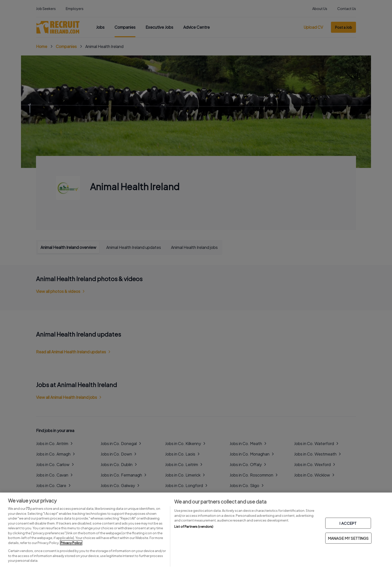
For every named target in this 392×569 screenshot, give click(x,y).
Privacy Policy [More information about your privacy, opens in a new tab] (71, 543)
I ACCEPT (348, 523)
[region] (196, 531)
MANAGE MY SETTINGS (348, 538)
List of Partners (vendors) (194, 527)
